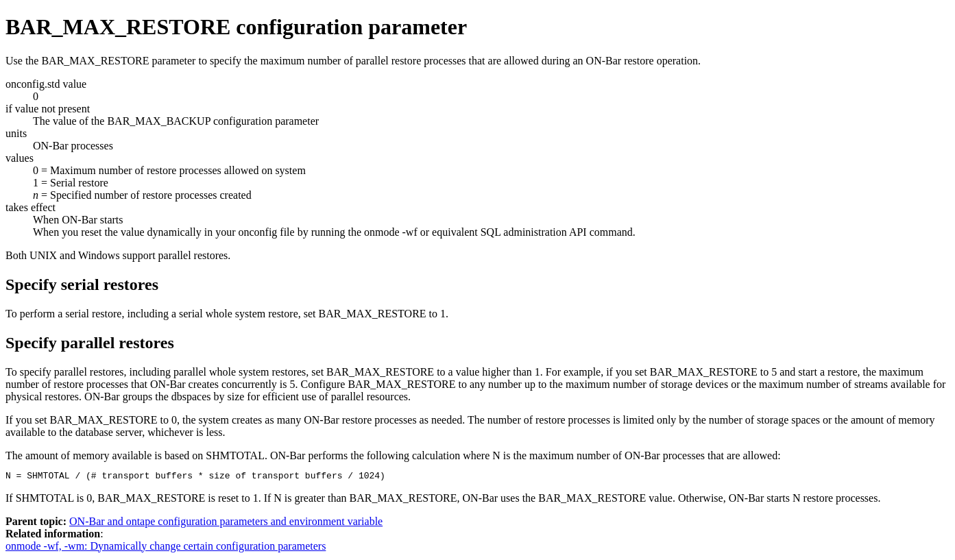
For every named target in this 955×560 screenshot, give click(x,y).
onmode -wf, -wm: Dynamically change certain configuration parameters (166, 548)
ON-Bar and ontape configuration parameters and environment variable (226, 523)
